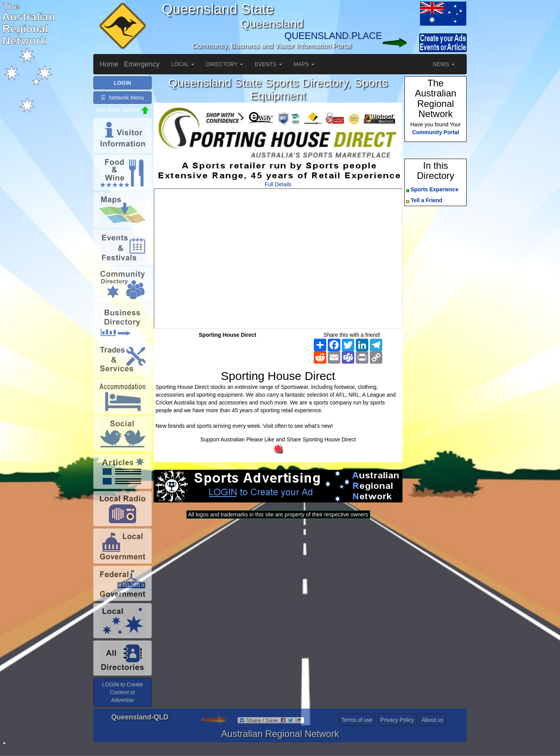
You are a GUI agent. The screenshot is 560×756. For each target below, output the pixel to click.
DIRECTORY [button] (224, 64)
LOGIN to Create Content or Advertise (122, 692)
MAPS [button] (304, 64)
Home (109, 64)
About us (433, 720)
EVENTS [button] (268, 64)
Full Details (278, 184)
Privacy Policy (397, 720)
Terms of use (357, 720)
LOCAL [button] (183, 64)
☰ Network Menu (122, 98)
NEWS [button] (444, 64)
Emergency (142, 64)
